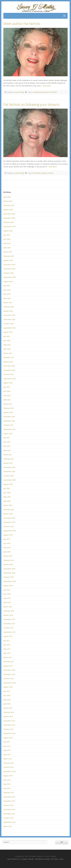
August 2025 (8, 231)
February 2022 (9, 408)
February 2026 (9, 205)
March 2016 (8, 708)
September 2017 (10, 632)
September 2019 (10, 531)
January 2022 (8, 412)
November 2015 (9, 725)
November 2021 (9, 421)
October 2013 (8, 805)
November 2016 (9, 674)
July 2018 (7, 590)
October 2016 (8, 678)
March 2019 (8, 556)
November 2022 (9, 370)
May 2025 (7, 243)
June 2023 (7, 341)
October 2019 (8, 526)
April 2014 (7, 788)
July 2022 (7, 387)
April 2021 (7, 450)
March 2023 (8, 353)
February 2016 (9, 712)
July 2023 (7, 336)
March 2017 (8, 657)
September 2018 (10, 581)
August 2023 (8, 332)
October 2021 (8, 425)
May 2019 (7, 548)
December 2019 (9, 518)
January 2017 (8, 666)
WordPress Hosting (42, 859)
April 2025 (7, 248)
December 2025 (9, 214)
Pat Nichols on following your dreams (31, 104)
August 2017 (8, 636)
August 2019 (8, 535)
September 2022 (10, 379)
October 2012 (8, 818)
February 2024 (9, 307)
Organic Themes (28, 859)
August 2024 (8, 281)
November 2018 (9, 573)
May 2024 (7, 294)
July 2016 (7, 691)
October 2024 (8, 273)
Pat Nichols (53, 92)
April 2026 (7, 197)
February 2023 (9, 357)
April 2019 (7, 552)
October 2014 (8, 767)
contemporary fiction (40, 92)
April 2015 (7, 755)
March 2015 (8, 759)
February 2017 (9, 662)
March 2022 (8, 404)
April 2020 (7, 501)
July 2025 (7, 235)
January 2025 (8, 260)
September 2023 (10, 328)
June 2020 (7, 493)
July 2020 (7, 488)
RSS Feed (54, 859)
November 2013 (9, 801)
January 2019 (8, 564)
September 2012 (10, 822)
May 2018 (7, 598)
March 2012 (8, 826)
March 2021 (8, 455)
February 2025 (9, 256)
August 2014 (8, 776)
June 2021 (7, 442)
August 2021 (8, 433)
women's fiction (47, 173)
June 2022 (7, 391)
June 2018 (7, 594)
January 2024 (8, 311)
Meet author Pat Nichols (22, 23)
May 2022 (7, 396)
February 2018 (9, 611)
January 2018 (8, 615)
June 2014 (7, 780)
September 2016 (10, 683)
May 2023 (7, 345)
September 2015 (10, 733)
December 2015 (9, 721)
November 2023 (9, 319)
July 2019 (7, 539)
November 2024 (9, 269)
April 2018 (7, 602)
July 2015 (7, 742)
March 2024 (8, 303)
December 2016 (9, 670)
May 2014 (7, 784)
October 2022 (8, 374)
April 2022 (7, 400)
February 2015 (9, 763)
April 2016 (7, 704)
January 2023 (8, 362)
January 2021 (8, 463)
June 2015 (7, 746)
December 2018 (9, 569)
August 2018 (8, 586)
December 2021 (9, 417)
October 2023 (8, 324)
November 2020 (9, 471)
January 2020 (8, 514)
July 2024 (7, 286)
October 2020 (8, 476)
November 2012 (9, 814)
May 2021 (7, 446)
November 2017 (9, 624)
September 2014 (10, 771)
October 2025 (8, 222)
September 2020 (10, 480)
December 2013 (9, 797)
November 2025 (9, 218)
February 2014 (9, 793)
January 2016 (8, 716)
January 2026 (8, 210)
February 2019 (9, 560)
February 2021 (9, 459)
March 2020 (8, 505)
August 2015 (8, 738)
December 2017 (9, 619)
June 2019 (7, 543)
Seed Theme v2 (13, 859)
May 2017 (7, 649)
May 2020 (7, 497)
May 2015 (7, 750)
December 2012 (9, 809)
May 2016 (7, 700)
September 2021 (10, 429)
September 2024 (10, 277)
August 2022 (8, 383)
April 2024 (7, 298)
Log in (61, 859)
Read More (47, 86)
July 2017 (7, 641)
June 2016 (7, 695)
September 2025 (10, 226)
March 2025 (8, 252)
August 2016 (8, 687)
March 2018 (8, 607)
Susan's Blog (19, 92)
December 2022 (9, 366)
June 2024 (7, 290)
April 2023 (7, 349)
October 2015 (8, 729)
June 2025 (7, 239)
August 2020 (8, 484)
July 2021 (7, 438)
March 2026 (8, 201)
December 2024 (9, 265)
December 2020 (9, 467)
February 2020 (9, 510)
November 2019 (9, 522)
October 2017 (8, 628)
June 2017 (7, 645)
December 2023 (9, 315)
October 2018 (8, 577)
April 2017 (7, 653)
